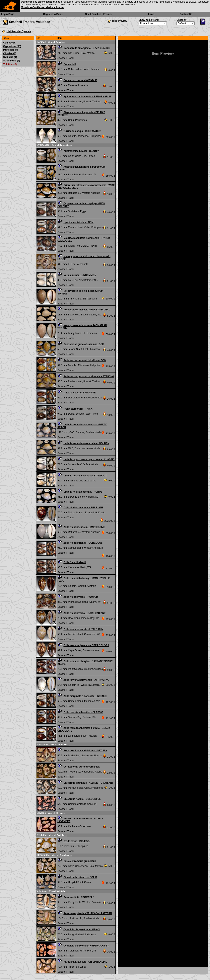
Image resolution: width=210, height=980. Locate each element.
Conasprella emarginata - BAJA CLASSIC (87, 48)
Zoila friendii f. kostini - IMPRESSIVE (84, 527)
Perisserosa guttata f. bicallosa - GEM (85, 360)
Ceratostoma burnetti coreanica (81, 767)
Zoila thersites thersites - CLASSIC (83, 712)
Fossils (107, 14)
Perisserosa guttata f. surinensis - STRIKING (89, 376)
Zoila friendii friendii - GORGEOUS (83, 543)
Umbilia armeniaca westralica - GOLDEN (86, 443)
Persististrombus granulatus (80, 861)
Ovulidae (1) (10, 57)
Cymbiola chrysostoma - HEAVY (82, 930)
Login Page (8, 14)
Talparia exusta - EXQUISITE (79, 393)
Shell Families (93, 14)
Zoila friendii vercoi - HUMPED (81, 597)
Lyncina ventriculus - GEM (78, 222)
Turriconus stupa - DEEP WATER (82, 131)
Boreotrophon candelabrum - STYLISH (85, 751)
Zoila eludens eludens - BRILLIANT (83, 508)
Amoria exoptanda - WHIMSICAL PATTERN (88, 913)
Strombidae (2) (12, 61)
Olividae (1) (10, 53)
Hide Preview (120, 21)
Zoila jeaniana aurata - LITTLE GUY (83, 629)
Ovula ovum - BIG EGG (76, 841)
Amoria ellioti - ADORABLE (79, 897)
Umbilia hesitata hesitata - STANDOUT (85, 476)
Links (151, 14)
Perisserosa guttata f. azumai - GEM (84, 344)
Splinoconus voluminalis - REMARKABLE (87, 97)
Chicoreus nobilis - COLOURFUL (82, 799)
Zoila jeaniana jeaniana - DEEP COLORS (86, 645)
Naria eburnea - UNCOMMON (80, 275)
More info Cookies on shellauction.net (43, 7)
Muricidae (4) (11, 50)
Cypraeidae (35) (12, 46)
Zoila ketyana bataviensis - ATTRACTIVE (86, 680)
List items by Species (19, 31)
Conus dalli (70, 64)
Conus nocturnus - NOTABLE (80, 80)
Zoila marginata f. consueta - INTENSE (85, 696)
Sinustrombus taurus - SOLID (80, 877)
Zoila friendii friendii (75, 562)
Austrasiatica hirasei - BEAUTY (81, 151)
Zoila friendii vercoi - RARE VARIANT (84, 613)
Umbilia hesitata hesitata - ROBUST (84, 492)
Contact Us (186, 14)
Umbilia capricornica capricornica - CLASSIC (89, 459)
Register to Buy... (53, 14)
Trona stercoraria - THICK (78, 409)
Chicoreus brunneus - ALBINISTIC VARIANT (88, 783)
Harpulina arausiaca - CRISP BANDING (85, 962)
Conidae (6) (10, 43)
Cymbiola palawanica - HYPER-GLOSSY (86, 946)
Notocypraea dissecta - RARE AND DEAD (87, 310)
